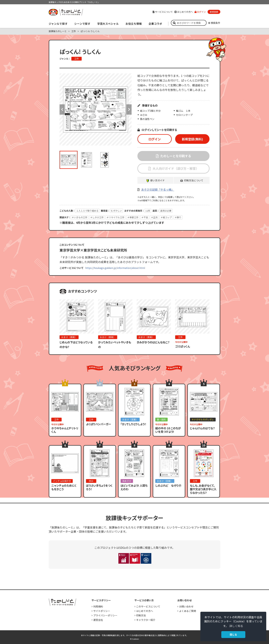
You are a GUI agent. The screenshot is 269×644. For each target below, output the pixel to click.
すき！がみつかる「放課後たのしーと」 (66, 12)
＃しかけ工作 (97, 217)
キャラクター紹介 (146, 620)
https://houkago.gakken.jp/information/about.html (115, 268)
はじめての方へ (184, 12)
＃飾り (178, 217)
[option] (96, 109)
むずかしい (116, 211)
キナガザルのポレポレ (203, 419)
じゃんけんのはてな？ (202, 428)
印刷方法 (141, 615)
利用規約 (98, 606)
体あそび (127, 481)
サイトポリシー (102, 611)
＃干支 (145, 217)
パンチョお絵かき (62, 481)
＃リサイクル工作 (115, 217)
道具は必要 (166, 211)
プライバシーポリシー (105, 615)
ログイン (200, 12)
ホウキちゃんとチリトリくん (65, 430)
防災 (91, 481)
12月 (148, 211)
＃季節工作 (133, 217)
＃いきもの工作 (80, 217)
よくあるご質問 (188, 611)
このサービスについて (148, 606)
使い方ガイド (157, 180)
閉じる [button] (233, 634)
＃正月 (154, 217)
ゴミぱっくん (183, 346)
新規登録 (214, 12)
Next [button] (129, 109)
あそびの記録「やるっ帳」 (158, 189)
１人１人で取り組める (87, 211)
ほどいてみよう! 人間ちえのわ (134, 487)
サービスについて (163, 12)
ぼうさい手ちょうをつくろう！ (99, 487)
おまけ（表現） (69, 337)
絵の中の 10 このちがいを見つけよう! (168, 430)
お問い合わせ (186, 606)
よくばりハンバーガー (98, 424)
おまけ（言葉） (130, 419)
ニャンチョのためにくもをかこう (64, 487)
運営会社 (98, 620)
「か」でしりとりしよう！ (133, 424)
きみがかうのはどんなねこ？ (153, 342)
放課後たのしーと (58, 31)
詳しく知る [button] (236, 626)
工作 (74, 31)
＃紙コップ (166, 217)
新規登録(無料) (192, 139)
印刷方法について (194, 180)
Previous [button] (62, 109)
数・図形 (161, 419)
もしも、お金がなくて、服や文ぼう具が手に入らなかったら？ (203, 489)
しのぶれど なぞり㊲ (168, 485)
